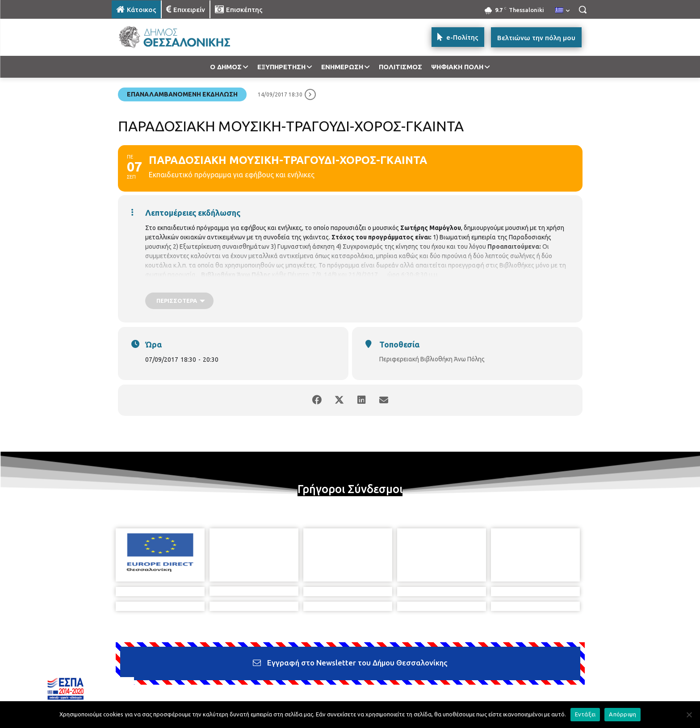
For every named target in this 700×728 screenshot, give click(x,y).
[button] (583, 9)
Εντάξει (585, 714)
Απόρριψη (622, 714)
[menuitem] (562, 11)
